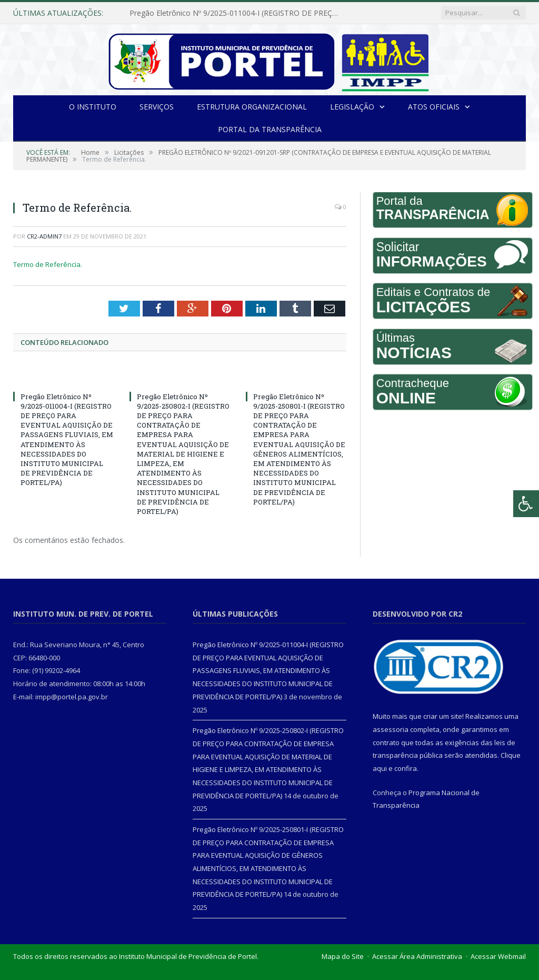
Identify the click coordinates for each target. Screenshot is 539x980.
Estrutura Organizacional (252, 107)
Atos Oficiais (434, 107)
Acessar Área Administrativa (417, 956)
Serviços (157, 107)
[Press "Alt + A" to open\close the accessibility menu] (526, 504)
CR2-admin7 (44, 236)
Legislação (352, 107)
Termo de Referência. (48, 264)
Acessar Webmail (498, 956)
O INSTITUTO (93, 107)
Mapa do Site (343, 956)
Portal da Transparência (270, 129)
